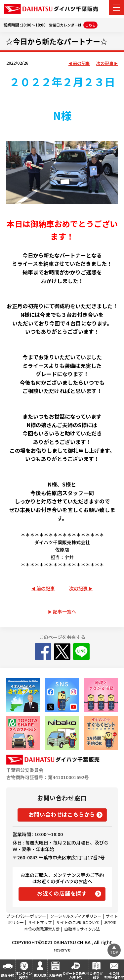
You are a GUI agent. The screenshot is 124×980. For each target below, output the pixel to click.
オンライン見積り (24, 975)
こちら (90, 25)
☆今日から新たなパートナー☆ (57, 41)
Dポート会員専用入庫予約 (76, 975)
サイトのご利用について (78, 922)
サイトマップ (40, 922)
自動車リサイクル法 (82, 929)
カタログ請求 (96, 975)
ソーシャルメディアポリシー (76, 916)
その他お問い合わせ (114, 975)
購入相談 (40, 975)
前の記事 (81, 63)
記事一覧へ (64, 611)
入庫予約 (55, 975)
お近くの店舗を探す (62, 893)
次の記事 (105, 63)
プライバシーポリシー (26, 916)
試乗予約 (8, 975)
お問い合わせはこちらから (62, 814)
